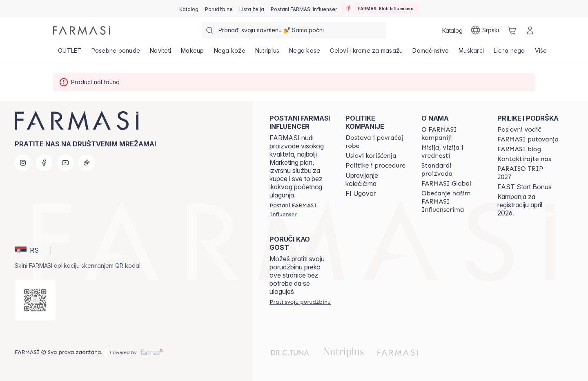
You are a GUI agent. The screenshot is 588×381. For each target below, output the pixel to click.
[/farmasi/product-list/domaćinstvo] (431, 53)
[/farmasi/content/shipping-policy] (376, 142)
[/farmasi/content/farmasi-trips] (528, 139)
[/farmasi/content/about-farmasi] (452, 134)
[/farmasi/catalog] (189, 9)
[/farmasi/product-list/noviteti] (160, 53)
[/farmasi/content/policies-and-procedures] (375, 166)
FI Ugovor (361, 193)
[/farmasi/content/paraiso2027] (528, 173)
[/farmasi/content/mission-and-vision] (452, 152)
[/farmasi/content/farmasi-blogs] (519, 149)
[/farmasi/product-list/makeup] (193, 53)
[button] (31, 250)
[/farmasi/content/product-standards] (452, 170)
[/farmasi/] (82, 30)
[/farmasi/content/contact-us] (524, 159)
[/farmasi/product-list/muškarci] (471, 53)
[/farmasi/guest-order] (300, 302)
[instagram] (23, 163)
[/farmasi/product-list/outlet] (70, 53)
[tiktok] (87, 163)
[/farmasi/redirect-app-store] (35, 300)
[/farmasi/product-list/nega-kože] (230, 53)
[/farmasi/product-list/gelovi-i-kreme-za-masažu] (366, 53)
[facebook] (44, 163)
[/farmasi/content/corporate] (446, 184)
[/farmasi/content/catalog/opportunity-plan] (519, 130)
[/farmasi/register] (219, 9)
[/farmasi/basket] (512, 30)
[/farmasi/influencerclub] (379, 9)
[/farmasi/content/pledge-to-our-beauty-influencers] (452, 202)
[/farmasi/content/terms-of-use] (371, 156)
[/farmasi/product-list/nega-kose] (305, 53)
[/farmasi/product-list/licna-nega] (509, 53)
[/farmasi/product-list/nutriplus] (267, 53)
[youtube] (65, 163)
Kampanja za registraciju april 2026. (520, 205)
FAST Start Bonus (525, 187)
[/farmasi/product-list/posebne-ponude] (116, 53)
